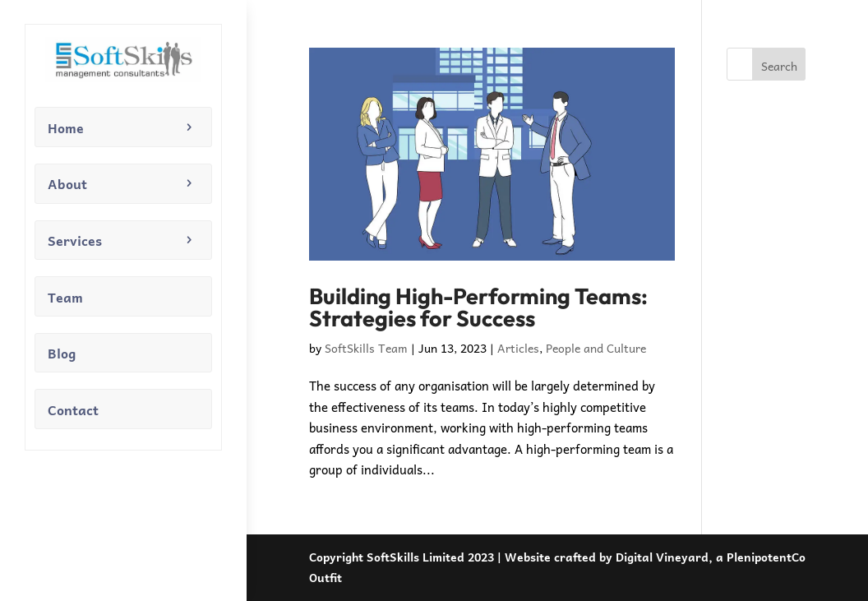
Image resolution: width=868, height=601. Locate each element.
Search (779, 66)
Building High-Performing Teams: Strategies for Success (478, 307)
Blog (62, 353)
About (67, 183)
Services (75, 240)
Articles (518, 348)
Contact (73, 409)
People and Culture (596, 348)
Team (65, 297)
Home (66, 127)
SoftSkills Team (366, 348)
